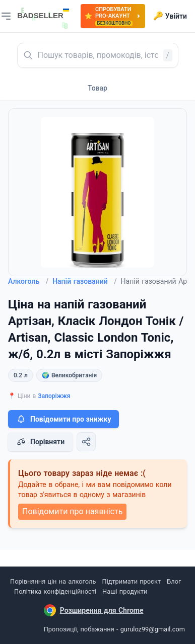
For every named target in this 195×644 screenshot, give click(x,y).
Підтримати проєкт (132, 581)
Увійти (170, 16)
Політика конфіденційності (55, 591)
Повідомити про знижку (63, 419)
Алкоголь (28, 281)
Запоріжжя (54, 396)
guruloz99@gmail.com (153, 629)
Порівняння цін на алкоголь (53, 581)
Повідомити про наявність (72, 511)
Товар (97, 88)
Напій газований (84, 281)
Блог (174, 581)
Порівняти (40, 442)
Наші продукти (125, 591)
